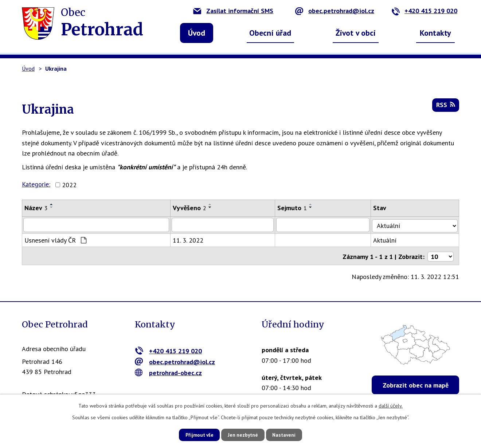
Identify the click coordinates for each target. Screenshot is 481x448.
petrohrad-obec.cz (169, 371)
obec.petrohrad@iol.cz (335, 11)
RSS (445, 106)
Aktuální (389, 239)
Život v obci (356, 33)
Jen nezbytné (243, 435)
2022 (69, 185)
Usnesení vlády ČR (55, 239)
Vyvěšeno (191, 208)
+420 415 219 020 (424, 11)
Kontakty (435, 33)
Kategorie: (36, 184)
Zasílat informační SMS (233, 11)
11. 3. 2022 (190, 239)
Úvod (197, 33)
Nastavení (288, 435)
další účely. (391, 405)
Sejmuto (295, 208)
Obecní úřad (270, 33)
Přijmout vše (196, 435)
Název (36, 208)
